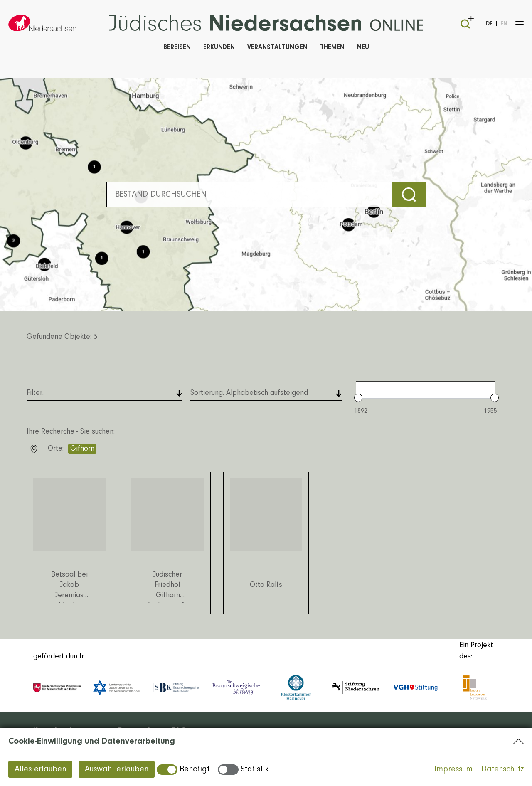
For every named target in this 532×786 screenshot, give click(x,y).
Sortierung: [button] (249, 393)
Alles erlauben (40, 769)
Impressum (453, 769)
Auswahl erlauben (117, 769)
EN (504, 24)
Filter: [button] (35, 393)
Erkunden (219, 47)
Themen (332, 47)
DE (489, 24)
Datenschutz (502, 769)
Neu (363, 47)
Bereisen (177, 47)
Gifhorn (82, 449)
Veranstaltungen (277, 47)
